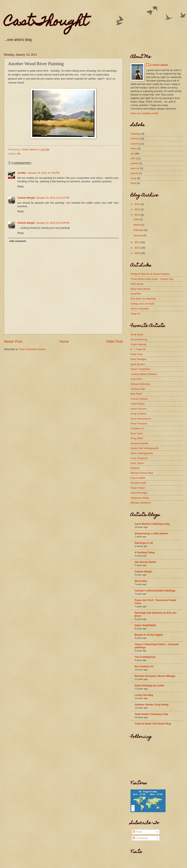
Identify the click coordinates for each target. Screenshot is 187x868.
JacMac (22, 173)
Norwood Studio (139, 443)
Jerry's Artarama (140, 309)
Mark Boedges (139, 359)
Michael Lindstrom (141, 503)
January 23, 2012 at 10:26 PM (53, 223)
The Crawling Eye (145, 657)
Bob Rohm (136, 394)
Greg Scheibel (138, 414)
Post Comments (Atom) (32, 349)
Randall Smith (138, 483)
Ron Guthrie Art (144, 666)
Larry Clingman (139, 458)
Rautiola (135, 468)
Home (64, 342)
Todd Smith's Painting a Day (151, 714)
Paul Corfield (138, 478)
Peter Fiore (137, 354)
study (134, 178)
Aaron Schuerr (139, 409)
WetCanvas (137, 284)
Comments (140, 838)
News (134, 148)
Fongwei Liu (137, 428)
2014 (138, 204)
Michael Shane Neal (142, 473)
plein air (135, 168)
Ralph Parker (138, 488)
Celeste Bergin (26, 198)
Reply (21, 186)
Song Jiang (137, 334)
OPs (133, 158)
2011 (138, 242)
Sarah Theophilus (140, 369)
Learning (135, 144)
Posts (137, 832)
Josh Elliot (136, 379)
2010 (138, 248)
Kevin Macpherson (141, 419)
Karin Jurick (137, 463)
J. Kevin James (159, 65)
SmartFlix (136, 294)
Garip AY (135, 314)
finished (135, 139)
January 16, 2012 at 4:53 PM (44, 173)
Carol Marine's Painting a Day (152, 524)
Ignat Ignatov (138, 364)
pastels (135, 163)
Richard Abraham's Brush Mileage (155, 676)
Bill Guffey (141, 581)
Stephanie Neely (140, 498)
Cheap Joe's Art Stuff (142, 304)
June (137, 219)
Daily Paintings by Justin (149, 685)
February (139, 230)
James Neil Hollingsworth (145, 448)
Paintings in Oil (144, 543)
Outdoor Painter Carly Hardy (152, 705)
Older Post (114, 342)
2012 (138, 215)
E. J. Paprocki (138, 349)
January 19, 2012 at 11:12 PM (53, 198)
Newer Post (13, 342)
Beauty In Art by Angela (149, 635)
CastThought (46, 23)
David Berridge (139, 493)
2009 (138, 253)
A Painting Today (145, 552)
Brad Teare (137, 433)
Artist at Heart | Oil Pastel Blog (153, 724)
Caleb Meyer (138, 404)
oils (19, 154)
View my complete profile (144, 113)
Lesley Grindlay (144, 695)
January (138, 235)
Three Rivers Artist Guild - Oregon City (152, 279)
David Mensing (139, 339)
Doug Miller (137, 438)
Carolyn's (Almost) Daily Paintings (155, 591)
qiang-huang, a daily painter (151, 533)
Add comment (18, 241)
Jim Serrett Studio (145, 562)
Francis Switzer (139, 399)
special (134, 173)
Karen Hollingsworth (142, 453)
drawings (136, 134)
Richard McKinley (140, 384)
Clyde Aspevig (138, 344)
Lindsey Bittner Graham (144, 374)
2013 (138, 209)
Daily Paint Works (140, 289)
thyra (133, 183)
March (137, 225)
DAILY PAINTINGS (145, 625)
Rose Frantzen (139, 423)
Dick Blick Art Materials (143, 299)
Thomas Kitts (138, 389)
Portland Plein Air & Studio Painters (150, 274)
